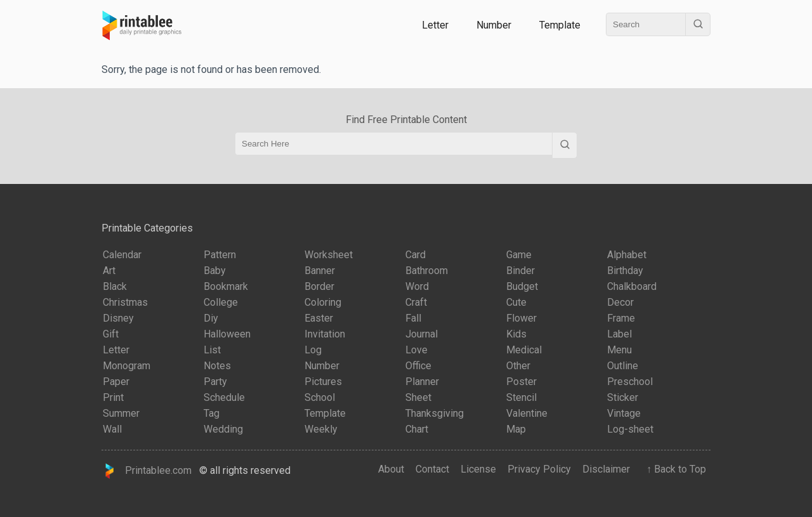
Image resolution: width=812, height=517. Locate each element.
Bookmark (226, 286)
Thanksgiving (435, 413)
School (320, 397)
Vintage (624, 413)
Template (560, 25)
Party (215, 382)
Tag (212, 413)
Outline (623, 366)
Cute (516, 302)
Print (113, 397)
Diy (211, 318)
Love (416, 350)
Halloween (227, 334)
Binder (521, 271)
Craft (416, 302)
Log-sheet (630, 429)
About (391, 469)
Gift (111, 334)
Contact (432, 469)
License (478, 469)
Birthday (625, 271)
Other (518, 366)
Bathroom (427, 271)
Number (494, 25)
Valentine (527, 413)
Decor (620, 302)
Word (417, 286)
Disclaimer (606, 469)
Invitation (325, 334)
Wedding (223, 429)
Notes (217, 366)
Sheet (418, 397)
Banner (320, 271)
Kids (516, 334)
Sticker (623, 397)
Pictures (323, 382)
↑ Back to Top (674, 469)
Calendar (122, 255)
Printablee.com (147, 471)
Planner (422, 382)
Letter (435, 25)
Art (109, 271)
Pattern (220, 255)
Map (516, 429)
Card (416, 255)
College (221, 302)
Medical (524, 350)
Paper (116, 382)
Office (418, 366)
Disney (118, 318)
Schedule (224, 397)
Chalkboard (632, 286)
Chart (417, 429)
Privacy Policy (539, 469)
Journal (422, 334)
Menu (619, 350)
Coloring (323, 302)
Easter (319, 318)
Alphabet (627, 255)
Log (313, 350)
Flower (521, 318)
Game (519, 255)
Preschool (630, 382)
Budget (522, 286)
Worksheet (329, 255)
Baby (215, 271)
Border (319, 286)
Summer (121, 413)
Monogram (127, 366)
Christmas (125, 302)
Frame (621, 318)
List (212, 350)
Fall (413, 318)
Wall (112, 429)
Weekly (321, 429)
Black (115, 286)
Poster (521, 382)
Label (619, 334)
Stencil (521, 397)
